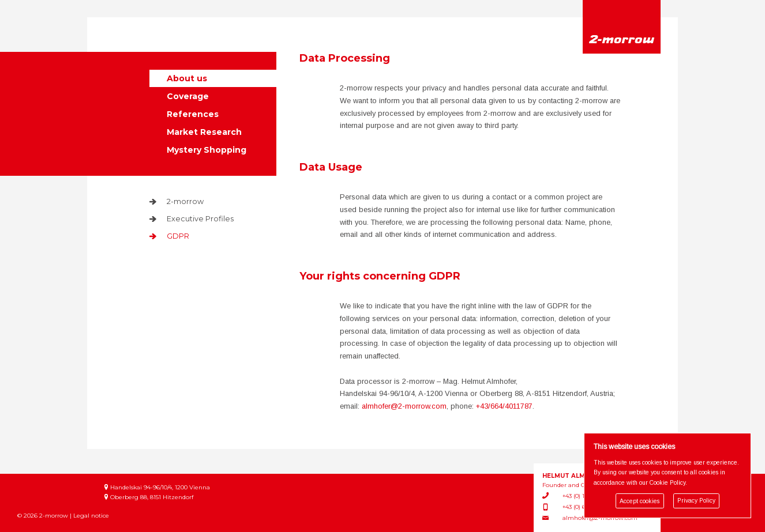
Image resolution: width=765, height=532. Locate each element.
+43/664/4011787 (504, 406)
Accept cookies (640, 501)
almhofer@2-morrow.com (404, 406)
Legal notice (91, 516)
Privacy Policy (696, 501)
